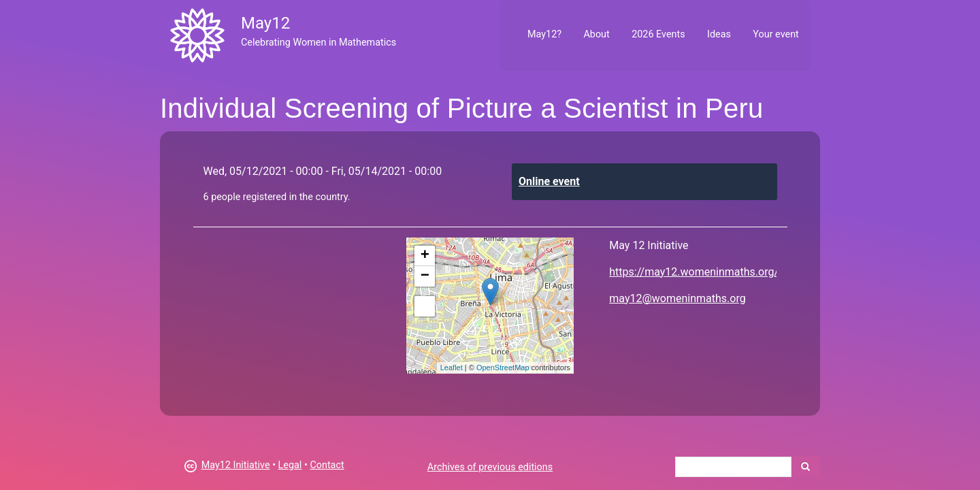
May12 (265, 23)
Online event (549, 181)
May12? (544, 34)
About (596, 34)
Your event (775, 34)
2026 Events (658, 34)
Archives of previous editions (490, 467)
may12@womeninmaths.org (677, 298)
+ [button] (425, 256)
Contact (327, 465)
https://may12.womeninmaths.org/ (694, 272)
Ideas (719, 34)
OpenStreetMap (503, 367)
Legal (290, 465)
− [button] (425, 276)
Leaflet (452, 367)
